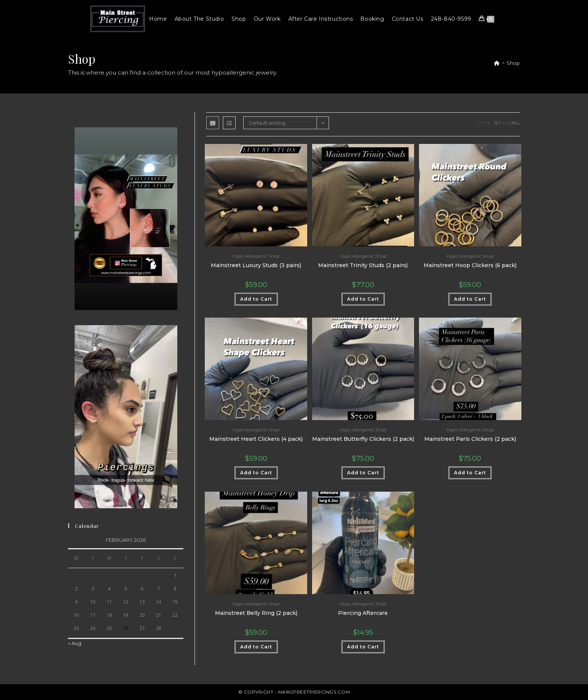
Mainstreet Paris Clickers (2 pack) (470, 439)
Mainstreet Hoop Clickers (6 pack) (470, 265)
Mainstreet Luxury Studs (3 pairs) (256, 265)
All (516, 123)
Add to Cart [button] (256, 299)
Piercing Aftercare (363, 613)
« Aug (75, 643)
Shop (513, 63)
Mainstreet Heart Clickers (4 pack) (256, 439)
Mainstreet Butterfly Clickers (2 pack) (363, 439)
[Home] (497, 63)
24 (505, 123)
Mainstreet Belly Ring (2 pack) (256, 613)
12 (496, 123)
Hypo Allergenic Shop (256, 256)
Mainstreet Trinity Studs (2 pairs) (363, 265)
